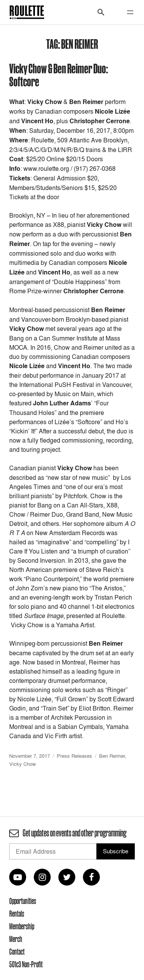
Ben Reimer (112, 756)
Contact (17, 952)
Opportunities (23, 901)
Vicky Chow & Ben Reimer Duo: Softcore (59, 75)
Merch (16, 939)
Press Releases (74, 756)
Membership (22, 926)
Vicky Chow (22, 764)
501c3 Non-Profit (26, 964)
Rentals (17, 914)
